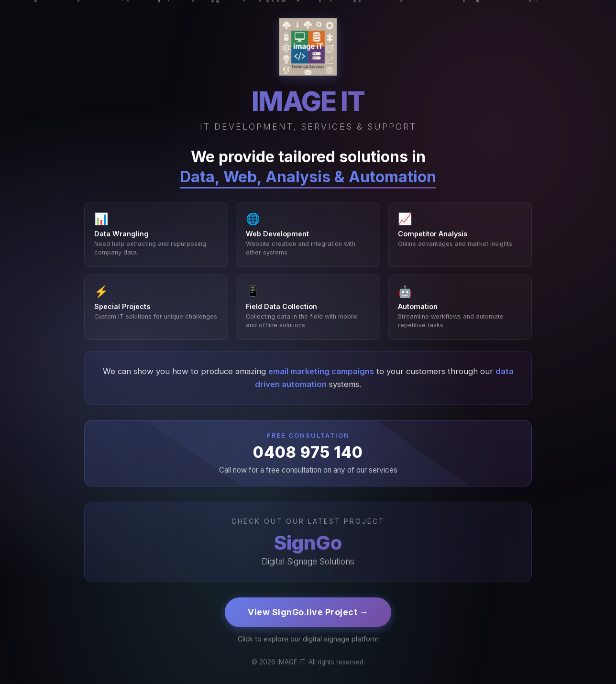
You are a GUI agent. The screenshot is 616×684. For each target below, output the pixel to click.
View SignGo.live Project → (308, 613)
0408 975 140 (308, 453)
